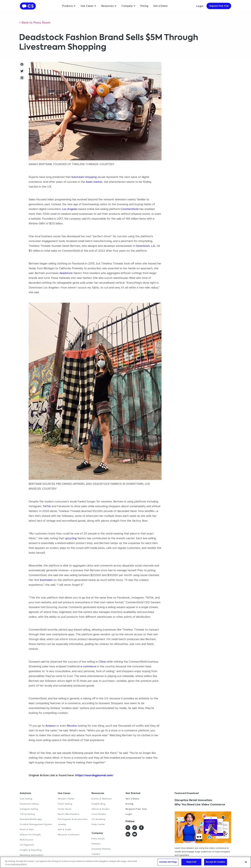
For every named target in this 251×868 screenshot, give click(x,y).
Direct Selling (65, 804)
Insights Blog (98, 804)
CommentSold (130, 209)
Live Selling (26, 799)
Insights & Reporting (31, 850)
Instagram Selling (29, 809)
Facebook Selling (29, 804)
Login (200, 6)
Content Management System (36, 824)
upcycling (71, 538)
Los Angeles (70, 209)
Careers (96, 854)
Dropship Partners (101, 849)
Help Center (98, 824)
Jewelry (62, 824)
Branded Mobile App (31, 819)
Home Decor (65, 809)
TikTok (47, 506)
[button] (22, 64)
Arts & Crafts (65, 829)
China (102, 662)
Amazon (51, 726)
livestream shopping (84, 177)
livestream (46, 580)
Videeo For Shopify (30, 835)
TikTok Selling (27, 814)
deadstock (66, 273)
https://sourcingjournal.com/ (94, 775)
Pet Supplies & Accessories (73, 819)
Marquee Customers (69, 835)
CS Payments (27, 845)
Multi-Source (27, 840)
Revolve (72, 726)
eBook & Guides (101, 809)
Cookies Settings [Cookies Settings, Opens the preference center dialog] (168, 862)
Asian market (94, 182)
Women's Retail (66, 799)
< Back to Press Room (35, 23)
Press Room (98, 839)
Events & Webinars (102, 799)
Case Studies (99, 814)
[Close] (246, 862)
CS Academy (98, 819)
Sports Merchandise (69, 814)
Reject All (191, 862)
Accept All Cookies (215, 862)
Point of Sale (27, 829)
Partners (96, 844)
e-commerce (88, 666)
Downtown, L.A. (146, 246)
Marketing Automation (32, 855)
